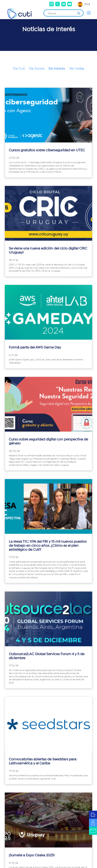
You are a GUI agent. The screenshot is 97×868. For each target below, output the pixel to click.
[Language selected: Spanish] (84, 4)
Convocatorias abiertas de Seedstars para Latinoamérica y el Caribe (43, 761)
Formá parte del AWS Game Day (35, 347)
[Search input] (62, 13)
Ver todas (77, 69)
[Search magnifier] (79, 13)
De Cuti (19, 69)
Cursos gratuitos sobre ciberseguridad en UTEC (47, 150)
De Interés (57, 69)
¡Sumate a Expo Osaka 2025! (32, 855)
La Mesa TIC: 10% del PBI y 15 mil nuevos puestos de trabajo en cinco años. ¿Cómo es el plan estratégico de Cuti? (48, 546)
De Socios (37, 69)
